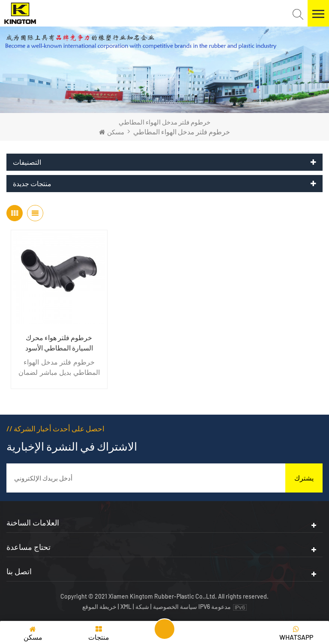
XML (126, 607)
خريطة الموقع (100, 607)
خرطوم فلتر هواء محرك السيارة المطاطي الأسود (59, 343)
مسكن (112, 132)
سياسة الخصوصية (175, 607)
